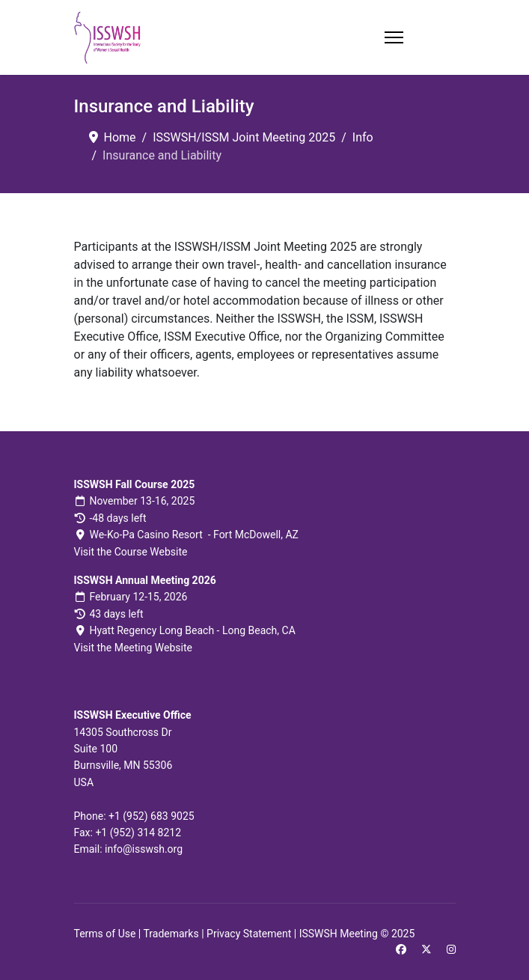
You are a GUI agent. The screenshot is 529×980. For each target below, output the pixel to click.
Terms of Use (105, 934)
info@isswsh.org (144, 849)
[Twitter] (426, 949)
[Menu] (394, 37)
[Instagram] (451, 949)
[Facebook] (401, 949)
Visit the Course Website (131, 552)
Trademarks (171, 934)
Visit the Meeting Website (133, 648)
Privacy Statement (249, 934)
